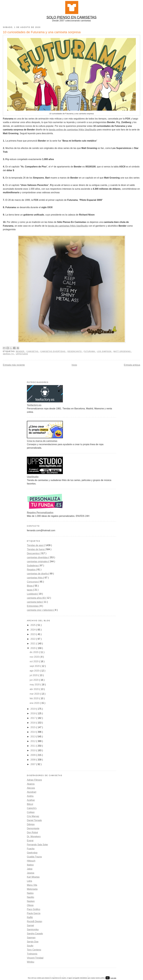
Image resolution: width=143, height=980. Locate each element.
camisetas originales (38, 561)
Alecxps (31, 788)
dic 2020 (34, 652)
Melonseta (32, 889)
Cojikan (31, 812)
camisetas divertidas (53, 351)
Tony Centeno (34, 950)
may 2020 (35, 685)
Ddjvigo (31, 824)
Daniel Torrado (34, 820)
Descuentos (33, 553)
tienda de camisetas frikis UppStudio (68, 226)
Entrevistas (33, 606)
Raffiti (30, 917)
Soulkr (30, 946)
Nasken (31, 901)
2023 (33, 634)
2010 (33, 750)
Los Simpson (105, 351)
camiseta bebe (35, 602)
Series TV (9, 354)
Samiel (30, 925)
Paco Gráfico (34, 909)
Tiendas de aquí (35, 545)
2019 (33, 709)
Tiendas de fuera (36, 549)
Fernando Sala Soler (37, 845)
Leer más (113, 978)
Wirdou (31, 962)
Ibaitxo (30, 865)
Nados (30, 893)
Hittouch (31, 861)
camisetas (33, 351)
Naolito (30, 897)
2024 (33, 630)
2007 (33, 764)
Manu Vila (32, 885)
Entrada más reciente (14, 365)
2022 (33, 639)
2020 (33, 648)
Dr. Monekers (34, 837)
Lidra (29, 881)
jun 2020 (34, 680)
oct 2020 (34, 661)
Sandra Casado (35, 934)
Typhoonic (32, 954)
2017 (33, 718)
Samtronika (33, 930)
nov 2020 (35, 657)
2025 (33, 625)
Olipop (30, 905)
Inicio (74, 365)
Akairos (31, 784)
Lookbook (32, 594)
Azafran (31, 800)
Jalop (30, 869)
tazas (30, 590)
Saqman (31, 938)
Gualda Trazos (34, 857)
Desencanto (75, 351)
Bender (20, 351)
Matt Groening (122, 351)
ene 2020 (35, 703)
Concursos (33, 582)
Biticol (30, 804)
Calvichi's (32, 808)
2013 (33, 737)
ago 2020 (35, 671)
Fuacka (31, 849)
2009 (33, 755)
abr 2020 (35, 689)
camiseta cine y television (40, 610)
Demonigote (33, 828)
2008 (33, 760)
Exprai (30, 841)
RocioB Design (35, 921)
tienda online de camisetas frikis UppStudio (73, 130)
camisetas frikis (35, 578)
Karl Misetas (33, 877)
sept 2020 (35, 666)
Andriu (30, 796)
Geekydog (32, 853)
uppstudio (22, 354)
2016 (33, 723)
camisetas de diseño (38, 574)
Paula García (34, 913)
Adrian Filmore (34, 780)
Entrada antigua (132, 365)
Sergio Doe (33, 942)
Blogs (30, 586)
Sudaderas (33, 566)
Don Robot (32, 832)
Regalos (31, 570)
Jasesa (31, 873)
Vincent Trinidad (35, 958)
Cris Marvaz (33, 816)
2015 (33, 727)
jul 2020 (34, 675)
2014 (33, 732)
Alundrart (32, 792)
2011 (33, 746)
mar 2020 (35, 694)
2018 (33, 713)
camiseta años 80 (36, 598)
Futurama (90, 351)
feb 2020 (34, 698)
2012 (33, 741)
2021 (33, 644)
